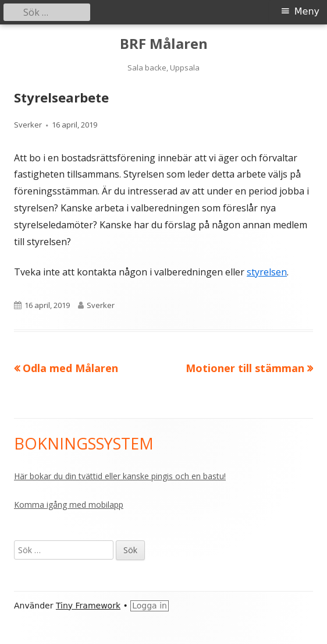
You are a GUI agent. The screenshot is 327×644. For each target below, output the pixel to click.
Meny (307, 11)
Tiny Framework (88, 606)
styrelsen (267, 272)
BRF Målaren (164, 44)
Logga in (150, 606)
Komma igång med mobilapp (69, 505)
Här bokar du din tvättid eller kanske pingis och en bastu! (120, 476)
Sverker (28, 125)
